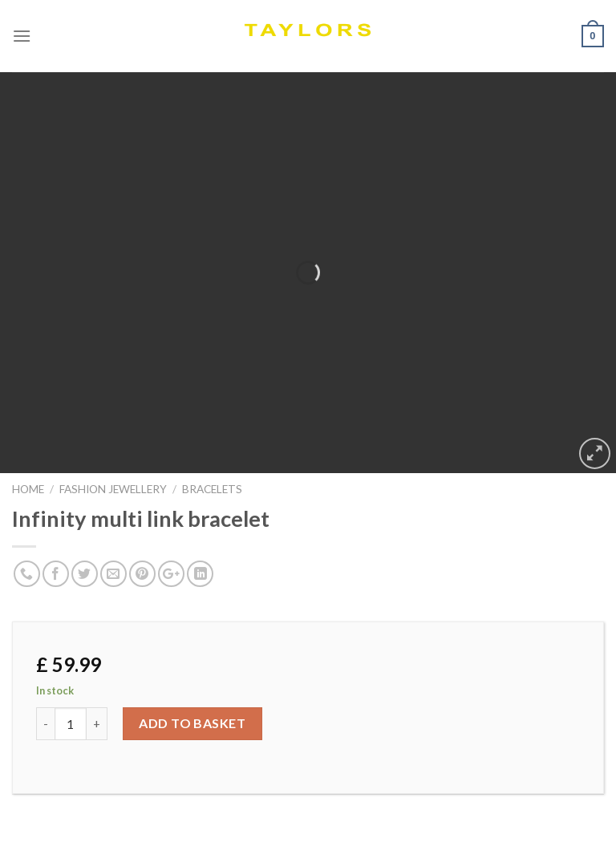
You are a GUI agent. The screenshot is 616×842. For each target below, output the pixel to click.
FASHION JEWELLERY (113, 489)
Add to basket (192, 723)
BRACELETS (212, 489)
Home (28, 489)
